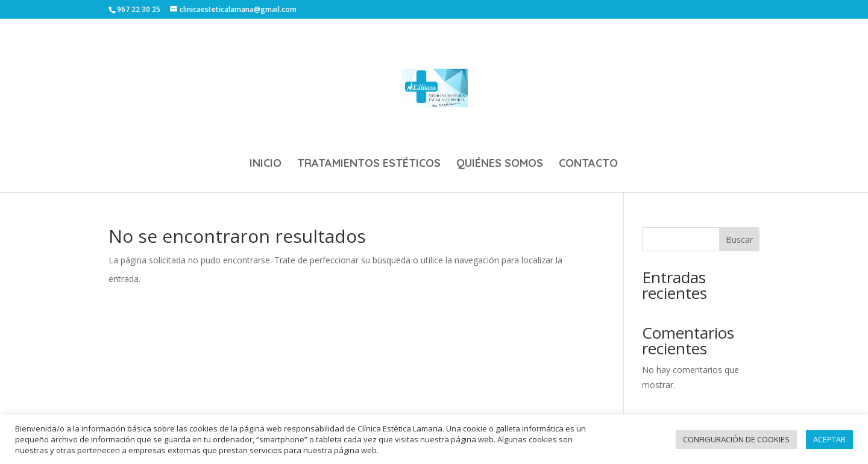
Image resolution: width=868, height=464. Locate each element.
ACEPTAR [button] (829, 439)
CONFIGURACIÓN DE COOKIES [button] (736, 439)
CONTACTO (588, 165)
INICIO (266, 165)
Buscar (739, 240)
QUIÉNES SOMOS (500, 165)
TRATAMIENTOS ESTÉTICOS (369, 165)
